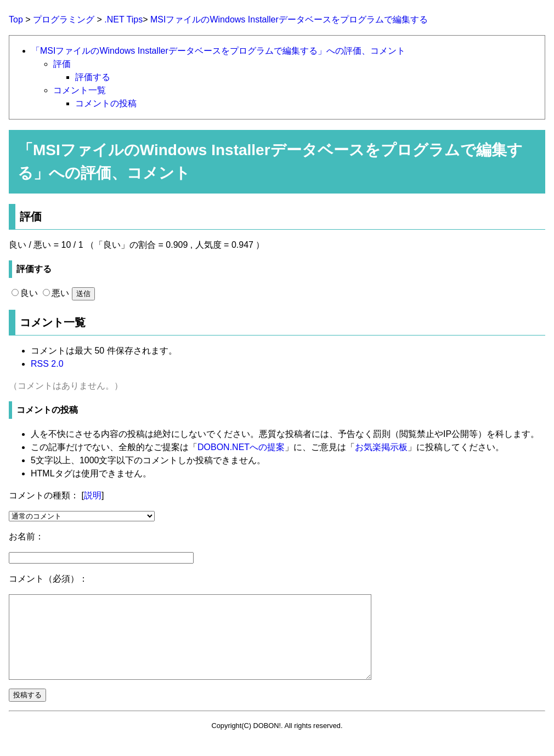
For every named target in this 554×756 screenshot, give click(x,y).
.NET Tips (123, 19)
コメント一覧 (80, 90)
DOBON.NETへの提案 (241, 447)
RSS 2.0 (47, 364)
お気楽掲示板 (381, 447)
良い (25, 293)
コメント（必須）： (48, 579)
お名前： (26, 536)
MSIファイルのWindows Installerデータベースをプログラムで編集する (289, 19)
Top (16, 19)
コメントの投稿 (106, 103)
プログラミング (64, 19)
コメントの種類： (44, 495)
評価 (62, 64)
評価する (93, 77)
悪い (56, 293)
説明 (93, 495)
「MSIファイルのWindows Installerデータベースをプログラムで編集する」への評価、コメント (218, 51)
